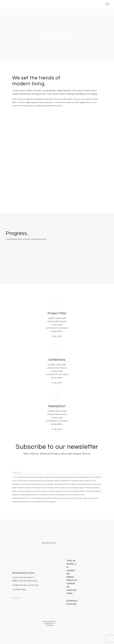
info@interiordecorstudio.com (25, 585)
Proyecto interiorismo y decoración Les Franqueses (49, 623)
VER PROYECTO (49, 543)
